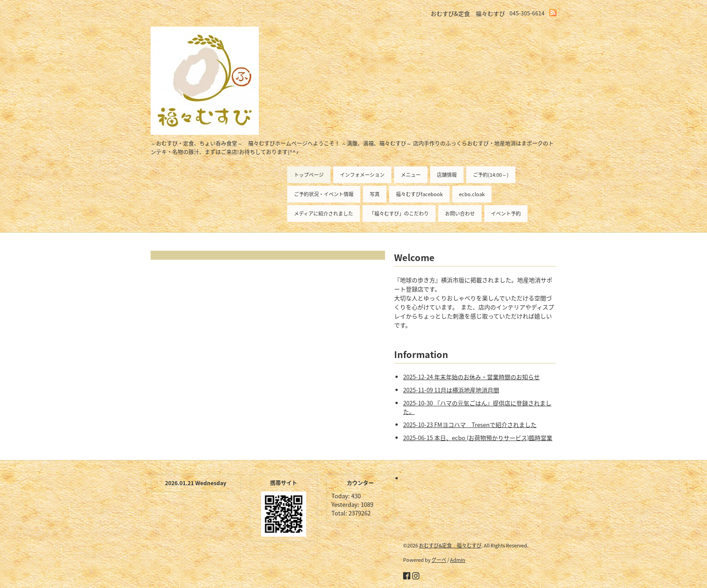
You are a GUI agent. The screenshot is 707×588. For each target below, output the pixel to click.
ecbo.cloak (472, 194)
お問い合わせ (460, 214)
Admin (458, 560)
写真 (375, 194)
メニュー (411, 175)
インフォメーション (362, 175)
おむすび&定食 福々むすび (450, 545)
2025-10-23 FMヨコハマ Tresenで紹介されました (470, 425)
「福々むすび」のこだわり (399, 214)
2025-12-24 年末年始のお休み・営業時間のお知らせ (471, 377)
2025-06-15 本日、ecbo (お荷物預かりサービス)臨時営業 (478, 438)
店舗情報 (447, 175)
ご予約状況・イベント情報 (324, 194)
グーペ (439, 560)
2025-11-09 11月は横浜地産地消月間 (451, 390)
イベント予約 (506, 214)
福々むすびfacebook (419, 194)
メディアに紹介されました (324, 214)
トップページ (309, 175)
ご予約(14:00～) (491, 175)
